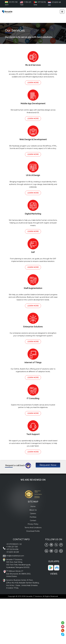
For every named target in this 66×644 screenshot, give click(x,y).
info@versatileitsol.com (15, 556)
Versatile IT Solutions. (34, 596)
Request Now (48, 465)
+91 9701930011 (12, 544)
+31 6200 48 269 (13, 552)
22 (21, 544)
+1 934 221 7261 (12, 547)
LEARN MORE (33, 83)
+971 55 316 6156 (12, 549)
